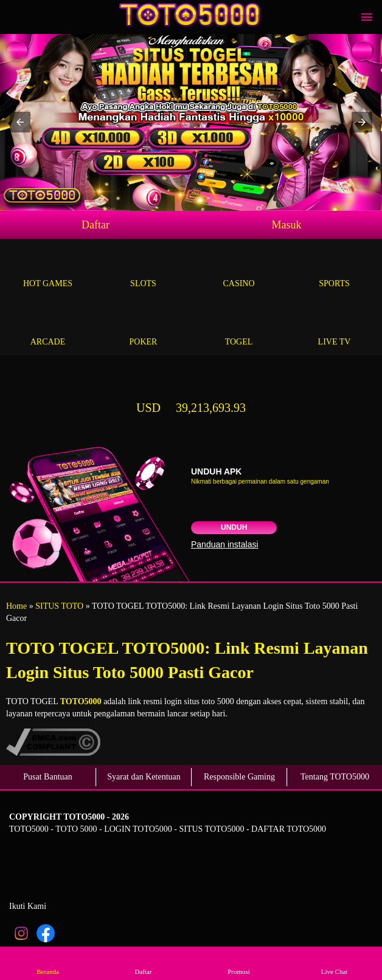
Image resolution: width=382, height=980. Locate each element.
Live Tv (334, 328)
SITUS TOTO (59, 606)
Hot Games (48, 269)
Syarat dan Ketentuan (144, 777)
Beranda (48, 963)
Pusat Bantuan (48, 777)
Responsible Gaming (239, 777)
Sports (334, 269)
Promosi (239, 963)
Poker (143, 328)
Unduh (234, 527)
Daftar (95, 225)
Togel (239, 328)
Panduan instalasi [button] (225, 544)
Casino (239, 269)
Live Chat (335, 963)
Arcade (48, 328)
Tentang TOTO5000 (335, 777)
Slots (143, 269)
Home (16, 606)
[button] (20, 122)
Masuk (287, 225)
